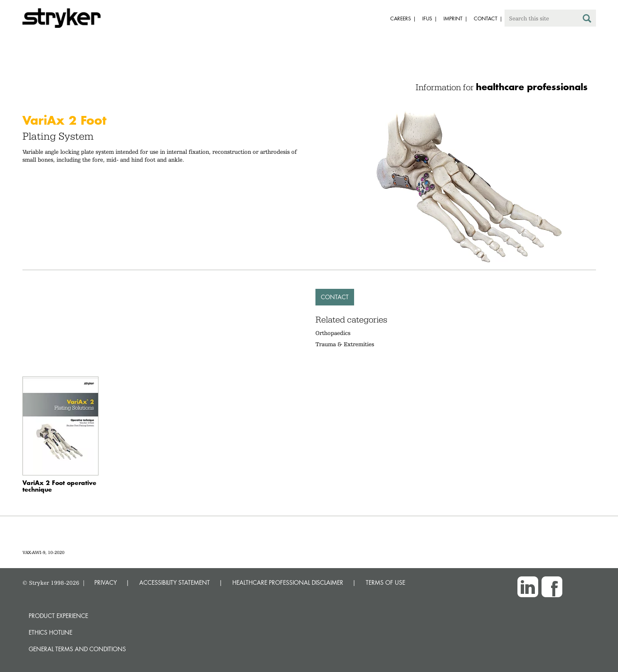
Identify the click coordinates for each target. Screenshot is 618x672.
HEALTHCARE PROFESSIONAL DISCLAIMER (288, 582)
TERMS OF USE (385, 582)
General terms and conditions (77, 649)
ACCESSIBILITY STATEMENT (175, 582)
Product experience (58, 616)
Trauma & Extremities (345, 344)
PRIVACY (106, 582)
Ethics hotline (50, 632)
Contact (335, 297)
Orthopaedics (333, 333)
